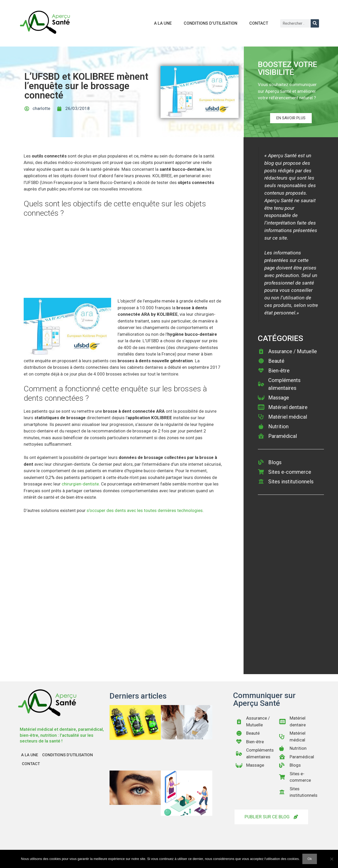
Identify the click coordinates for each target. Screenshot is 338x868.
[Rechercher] (315, 23)
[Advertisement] (123, 259)
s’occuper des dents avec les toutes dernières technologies (145, 510)
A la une (163, 23)
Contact (259, 23)
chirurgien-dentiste (80, 484)
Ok (310, 859)
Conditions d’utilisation (211, 23)
